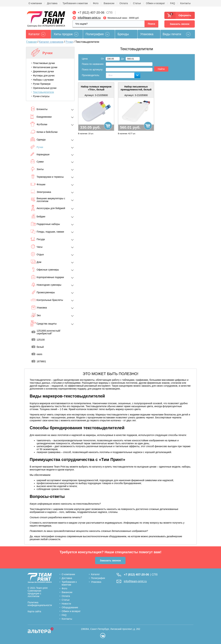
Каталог (95, 574)
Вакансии (109, 3)
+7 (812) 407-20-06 (91, 13)
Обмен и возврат (156, 3)
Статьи (137, 3)
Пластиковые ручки (44, 63)
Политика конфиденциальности (40, 604)
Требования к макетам (75, 3)
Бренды (123, 34)
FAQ (172, 3)
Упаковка (147, 34)
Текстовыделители (43, 92)
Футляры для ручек (44, 76)
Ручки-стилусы (41, 96)
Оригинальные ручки (45, 88)
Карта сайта (34, 611)
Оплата (124, 3)
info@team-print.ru (89, 18)
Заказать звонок (179, 24)
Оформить (184, 15)
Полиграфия (95, 34)
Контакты (185, 3)
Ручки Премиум (42, 84)
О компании (35, 3)
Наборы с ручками (43, 80)
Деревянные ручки (43, 71)
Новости (66, 604)
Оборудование (70, 607)
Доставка (52, 3)
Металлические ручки (45, 67)
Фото (96, 3)
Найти (161, 69)
